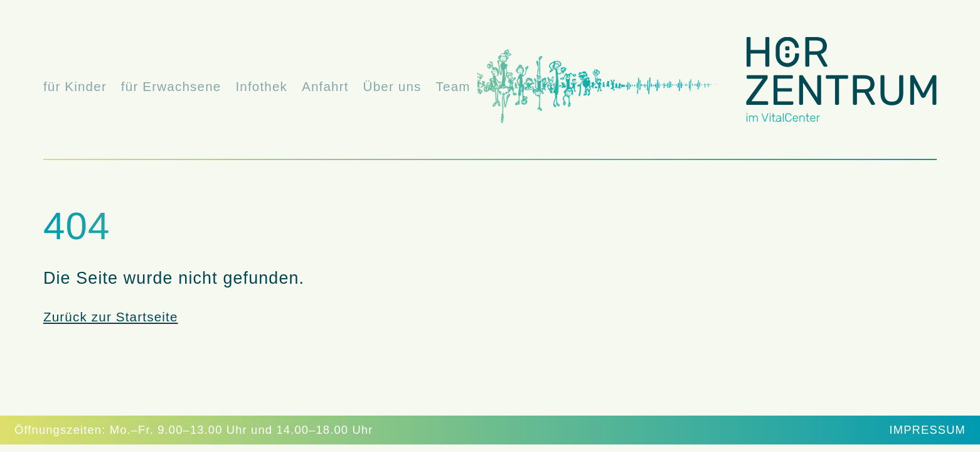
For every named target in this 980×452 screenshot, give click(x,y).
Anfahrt (325, 86)
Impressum (928, 430)
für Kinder (75, 86)
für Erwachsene (171, 86)
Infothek (261, 86)
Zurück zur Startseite (111, 317)
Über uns (392, 86)
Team (453, 86)
